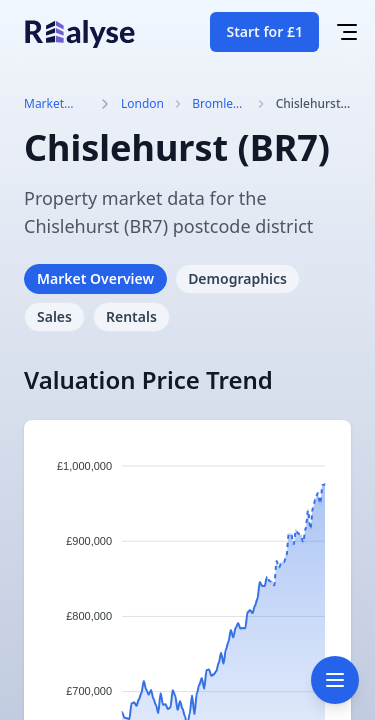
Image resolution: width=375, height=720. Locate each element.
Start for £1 (264, 31)
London (142, 104)
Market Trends (44, 104)
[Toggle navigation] (335, 680)
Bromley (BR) (215, 104)
